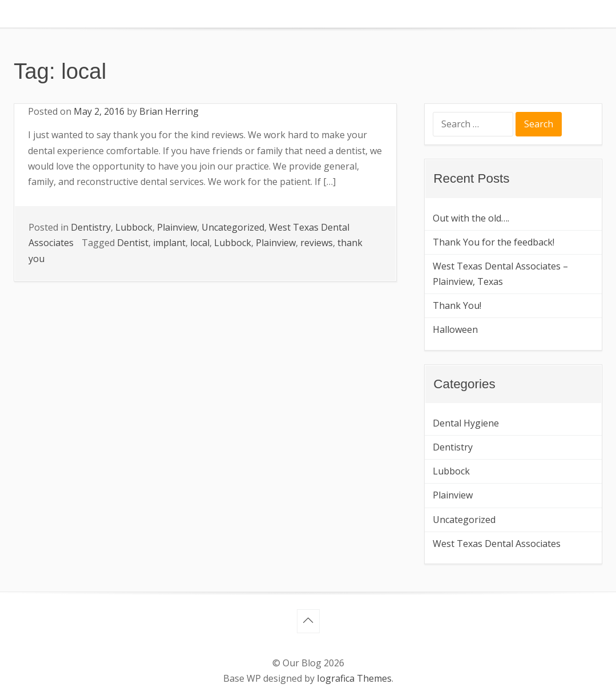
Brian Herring (169, 111)
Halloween (455, 329)
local (200, 243)
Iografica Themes (354, 678)
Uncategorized (233, 227)
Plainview (177, 227)
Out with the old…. (471, 218)
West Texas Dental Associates (497, 544)
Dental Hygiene (466, 423)
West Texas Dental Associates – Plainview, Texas (500, 274)
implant (169, 243)
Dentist (133, 243)
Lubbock (134, 227)
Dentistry (91, 227)
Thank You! (457, 305)
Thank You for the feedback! (494, 242)
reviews (317, 243)
